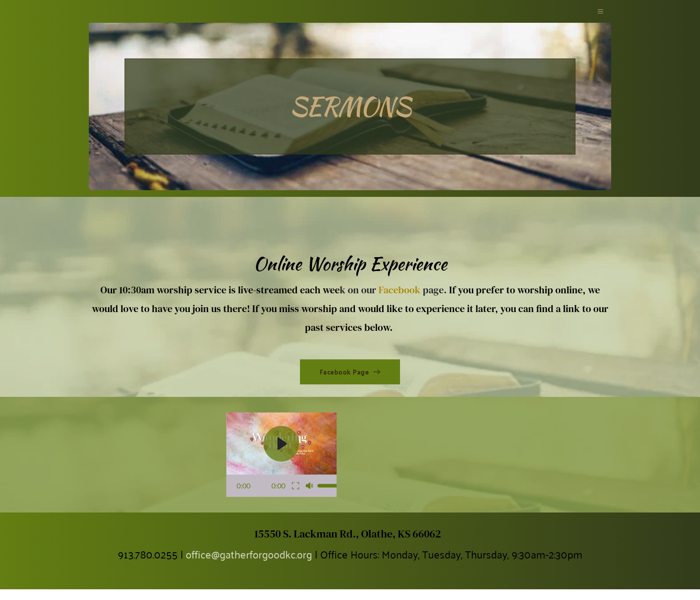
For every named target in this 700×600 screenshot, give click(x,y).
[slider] (331, 496)
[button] (599, 17)
